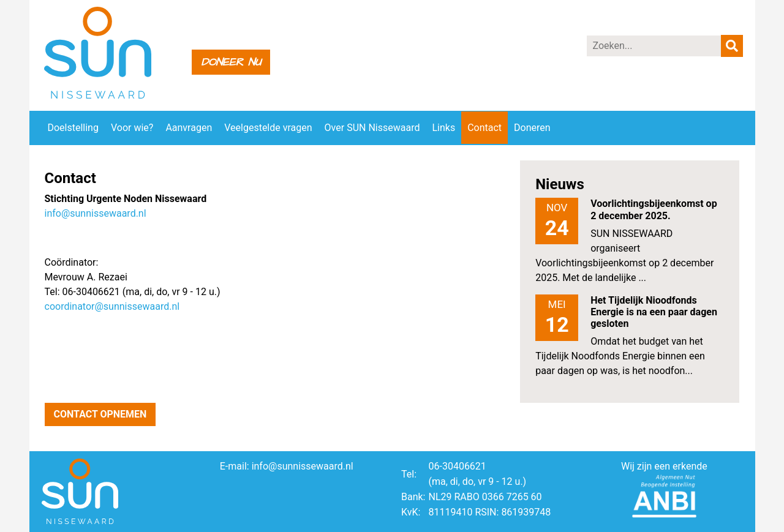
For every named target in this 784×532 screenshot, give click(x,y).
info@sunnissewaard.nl (96, 213)
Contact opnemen (100, 414)
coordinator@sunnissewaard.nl (112, 306)
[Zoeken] (654, 46)
